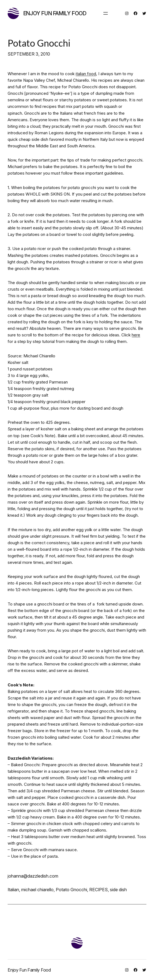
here (136, 335)
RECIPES (98, 890)
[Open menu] (106, 13)
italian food (86, 74)
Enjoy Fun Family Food (55, 13)
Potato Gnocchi (39, 43)
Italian (13, 890)
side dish (118, 890)
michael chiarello (37, 890)
